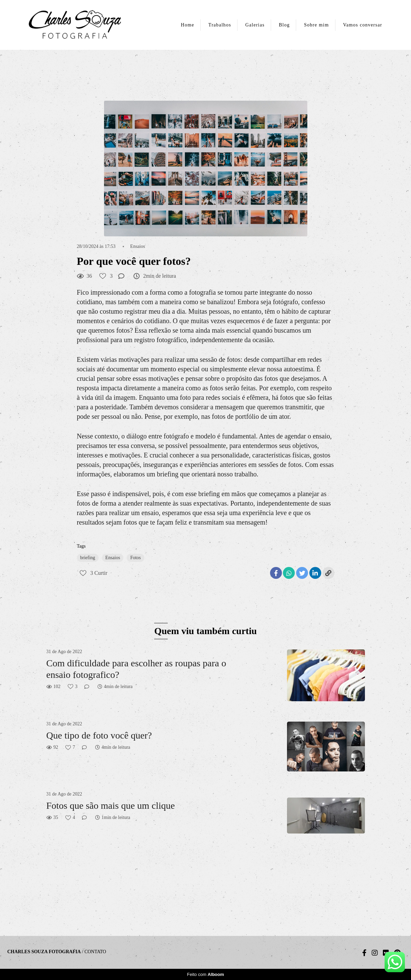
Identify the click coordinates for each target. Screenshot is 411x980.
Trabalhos (220, 25)
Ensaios (138, 247)
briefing (88, 558)
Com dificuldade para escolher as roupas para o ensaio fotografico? (136, 669)
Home (188, 25)
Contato (95, 952)
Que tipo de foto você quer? (99, 735)
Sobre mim (316, 25)
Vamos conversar (363, 25)
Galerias (255, 25)
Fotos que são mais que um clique (111, 806)
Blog (284, 25)
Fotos (135, 558)
